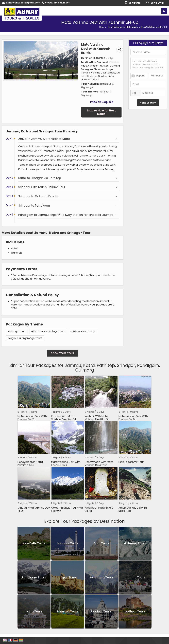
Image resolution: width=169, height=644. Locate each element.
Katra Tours (34, 612)
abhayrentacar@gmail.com (23, 3)
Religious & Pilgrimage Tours (25, 338)
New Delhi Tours (34, 544)
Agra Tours (101, 544)
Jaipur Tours (68, 578)
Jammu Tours (135, 578)
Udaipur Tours (101, 612)
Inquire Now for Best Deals (101, 112)
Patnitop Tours (68, 612)
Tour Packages (116, 27)
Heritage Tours (17, 331)
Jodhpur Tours (135, 612)
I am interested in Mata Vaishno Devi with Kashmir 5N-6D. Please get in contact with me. (148, 63)
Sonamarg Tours (101, 578)
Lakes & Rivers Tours (83, 331)
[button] (57, 3)
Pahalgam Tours (34, 578)
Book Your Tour (63, 353)
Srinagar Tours (68, 544)
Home (103, 27)
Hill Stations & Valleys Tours (48, 331)
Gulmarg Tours (135, 544)
